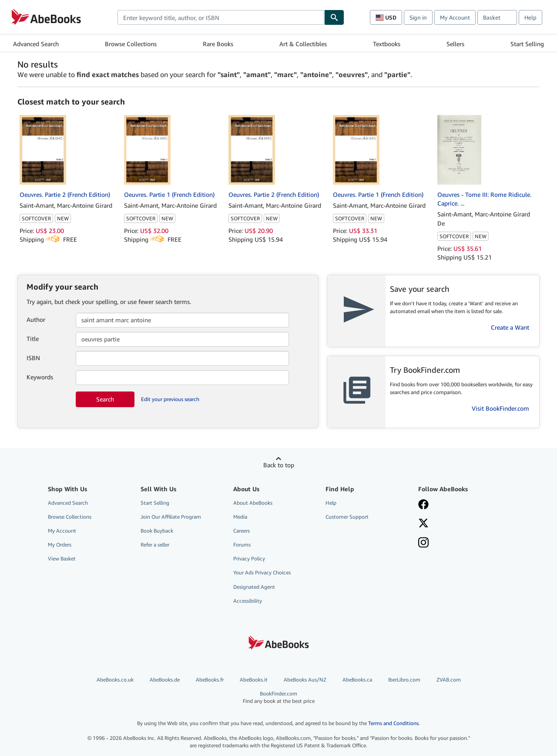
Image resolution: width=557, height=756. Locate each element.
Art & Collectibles (303, 44)
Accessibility (248, 601)
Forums (242, 545)
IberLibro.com (404, 680)
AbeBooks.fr (210, 680)
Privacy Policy (249, 559)
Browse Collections (131, 44)
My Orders (60, 545)
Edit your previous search (170, 399)
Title (33, 339)
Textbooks (387, 44)
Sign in (418, 17)
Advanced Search (36, 44)
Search (105, 399)
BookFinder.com (279, 697)
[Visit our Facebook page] (423, 505)
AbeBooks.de (165, 680)
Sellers (455, 44)
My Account (455, 17)
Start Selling (527, 44)
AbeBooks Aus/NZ (305, 680)
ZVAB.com (449, 680)
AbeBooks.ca (357, 680)
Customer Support (347, 517)
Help (530, 17)
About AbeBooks (253, 503)
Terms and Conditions (393, 723)
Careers (242, 531)
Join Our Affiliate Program (171, 517)
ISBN (33, 358)
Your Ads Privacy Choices (262, 572)
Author (36, 319)
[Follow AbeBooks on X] (423, 524)
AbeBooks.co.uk (115, 680)
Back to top (279, 465)
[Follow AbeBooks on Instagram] (423, 543)
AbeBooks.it (254, 680)
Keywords (40, 377)
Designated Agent (254, 587)
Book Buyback (157, 531)
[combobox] (221, 17)
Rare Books (218, 44)
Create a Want (510, 327)
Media (240, 517)
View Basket (62, 559)
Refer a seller (155, 545)
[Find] (334, 17)
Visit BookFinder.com (500, 408)
